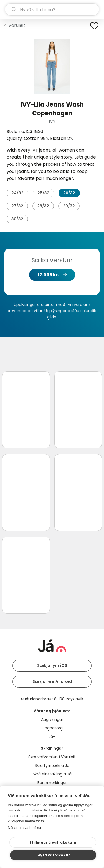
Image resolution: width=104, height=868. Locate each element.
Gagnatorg (52, 728)
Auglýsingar (52, 719)
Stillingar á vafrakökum (53, 842)
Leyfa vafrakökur (53, 855)
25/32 (43, 193)
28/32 (43, 206)
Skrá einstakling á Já (52, 774)
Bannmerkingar (52, 783)
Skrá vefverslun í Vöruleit (52, 757)
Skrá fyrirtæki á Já (52, 765)
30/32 (17, 219)
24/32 (17, 193)
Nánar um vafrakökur (25, 828)
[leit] (52, 9)
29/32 (69, 206)
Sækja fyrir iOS (52, 665)
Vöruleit (17, 25)
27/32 (17, 206)
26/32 (69, 193)
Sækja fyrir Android (52, 681)
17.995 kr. (48, 275)
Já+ (52, 737)
